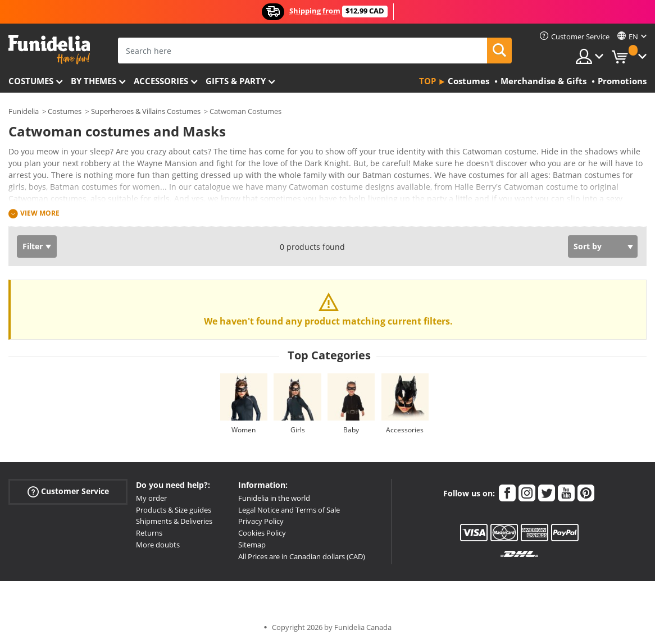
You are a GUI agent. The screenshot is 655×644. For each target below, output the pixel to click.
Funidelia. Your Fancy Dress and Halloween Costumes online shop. (49, 50)
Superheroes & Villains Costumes (146, 111)
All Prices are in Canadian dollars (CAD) (302, 556)
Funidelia (24, 111)
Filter (33, 246)
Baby (351, 430)
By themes (94, 81)
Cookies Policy (262, 533)
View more (40, 213)
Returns (149, 533)
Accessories (161, 81)
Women (244, 430)
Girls (298, 430)
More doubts (158, 545)
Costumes (31, 81)
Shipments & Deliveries (174, 521)
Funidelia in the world (274, 498)
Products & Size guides (174, 510)
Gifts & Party (236, 81)
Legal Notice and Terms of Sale (289, 510)
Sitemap (252, 545)
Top (427, 81)
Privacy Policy (261, 521)
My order (151, 498)
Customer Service (68, 492)
